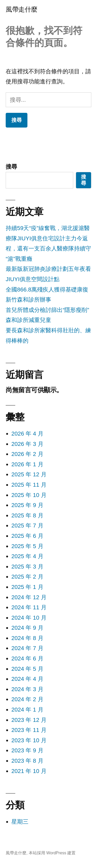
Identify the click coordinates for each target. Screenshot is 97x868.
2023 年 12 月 (29, 720)
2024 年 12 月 (29, 597)
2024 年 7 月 (27, 648)
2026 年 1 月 (27, 464)
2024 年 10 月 (29, 618)
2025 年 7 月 (27, 526)
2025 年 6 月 (27, 536)
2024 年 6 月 (27, 658)
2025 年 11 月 (29, 485)
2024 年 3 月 (27, 689)
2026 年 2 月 (27, 454)
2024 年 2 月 (27, 699)
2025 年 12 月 (29, 474)
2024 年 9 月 (27, 628)
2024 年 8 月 (27, 638)
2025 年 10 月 (29, 495)
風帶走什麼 (22, 9)
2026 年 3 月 (27, 444)
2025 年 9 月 (27, 505)
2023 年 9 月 (27, 750)
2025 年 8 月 (27, 515)
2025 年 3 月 (27, 567)
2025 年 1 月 (27, 587)
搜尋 (11, 167)
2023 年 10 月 (29, 740)
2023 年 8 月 (27, 761)
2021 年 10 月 (29, 771)
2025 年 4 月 (27, 556)
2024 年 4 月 (27, 679)
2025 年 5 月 (27, 546)
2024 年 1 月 (27, 710)
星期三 (20, 822)
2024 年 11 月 (29, 607)
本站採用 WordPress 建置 (52, 853)
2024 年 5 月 (27, 669)
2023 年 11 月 (29, 730)
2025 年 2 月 (27, 577)
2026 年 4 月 (27, 434)
